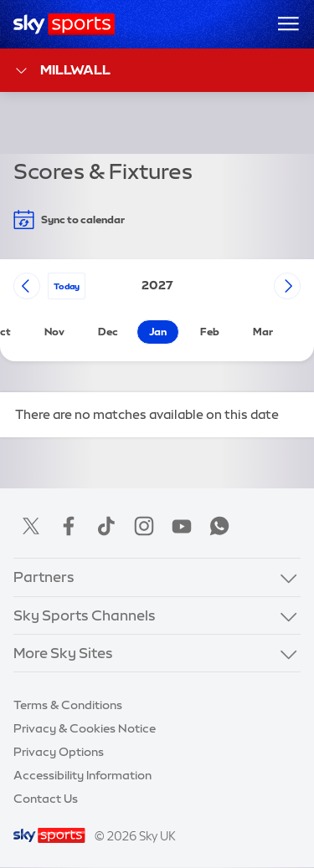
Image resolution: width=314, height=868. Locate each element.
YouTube (182, 526)
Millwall (62, 71)
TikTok (106, 526)
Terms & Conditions (68, 705)
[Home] (64, 24)
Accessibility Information (82, 775)
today (67, 286)
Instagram (144, 526)
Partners (44, 577)
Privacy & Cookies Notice (85, 728)
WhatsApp (219, 526)
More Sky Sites (63, 653)
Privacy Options (59, 752)
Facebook (69, 526)
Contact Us (46, 799)
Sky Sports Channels (85, 615)
